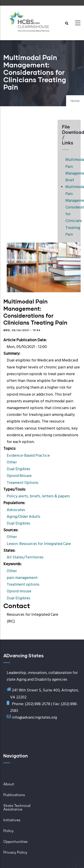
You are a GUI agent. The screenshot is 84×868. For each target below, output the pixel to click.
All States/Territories (25, 557)
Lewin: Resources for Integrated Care (39, 544)
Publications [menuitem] (14, 795)
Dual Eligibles (18, 469)
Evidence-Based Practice (28, 456)
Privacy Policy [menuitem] (15, 852)
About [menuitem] (9, 784)
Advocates (16, 510)
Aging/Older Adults (24, 517)
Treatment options (23, 585)
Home (75, 101)
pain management (22, 578)
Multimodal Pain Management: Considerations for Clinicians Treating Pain (71, 211)
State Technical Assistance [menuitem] (17, 808)
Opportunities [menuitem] (15, 842)
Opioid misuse (19, 591)
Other (12, 462)
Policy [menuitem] (9, 831)
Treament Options (23, 483)
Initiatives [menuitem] (12, 820)
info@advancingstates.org (34, 718)
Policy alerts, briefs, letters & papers (38, 496)
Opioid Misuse (19, 476)
